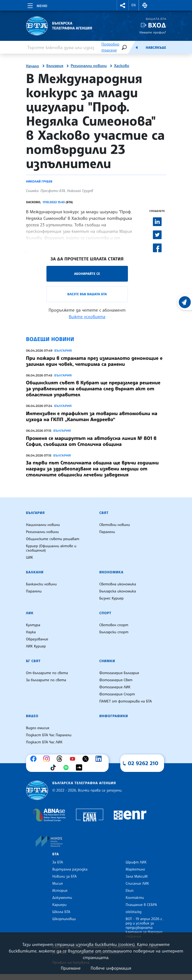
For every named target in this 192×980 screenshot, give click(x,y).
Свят (104, 513)
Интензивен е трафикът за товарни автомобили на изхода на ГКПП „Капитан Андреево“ (92, 416)
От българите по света (47, 673)
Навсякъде (156, 48)
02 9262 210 (143, 763)
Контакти (135, 898)
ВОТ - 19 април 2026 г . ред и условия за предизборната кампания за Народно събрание (145, 928)
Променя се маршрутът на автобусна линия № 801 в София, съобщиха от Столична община (91, 441)
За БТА (58, 862)
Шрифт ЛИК (136, 862)
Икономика (111, 572)
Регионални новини (89, 66)
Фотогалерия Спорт (117, 694)
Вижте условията (87, 316)
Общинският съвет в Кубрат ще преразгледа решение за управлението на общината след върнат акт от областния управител (93, 389)
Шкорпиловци (64, 919)
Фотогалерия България (119, 673)
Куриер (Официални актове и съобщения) (51, 548)
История (60, 891)
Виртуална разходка (70, 869)
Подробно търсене (110, 47)
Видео (32, 716)
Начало (33, 66)
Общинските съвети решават (53, 539)
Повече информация (111, 968)
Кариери (60, 905)
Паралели (107, 532)
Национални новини (43, 525)
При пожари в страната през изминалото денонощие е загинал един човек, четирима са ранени (94, 361)
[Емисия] (137, 47)
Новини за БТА (65, 876)
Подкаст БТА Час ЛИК (44, 742)
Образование (37, 639)
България (55, 66)
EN (134, 5)
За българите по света (46, 680)
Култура (33, 625)
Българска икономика (118, 591)
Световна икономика (118, 584)
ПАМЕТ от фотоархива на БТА (126, 701)
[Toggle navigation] (37, 5)
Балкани (35, 572)
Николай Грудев (39, 181)
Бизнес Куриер (112, 598)
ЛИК (30, 613)
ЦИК (30, 558)
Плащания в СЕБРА (141, 905)
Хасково (122, 66)
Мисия (58, 884)
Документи (62, 898)
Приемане (71, 968)
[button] (123, 5)
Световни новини (115, 525)
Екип (130, 891)
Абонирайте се (87, 274)
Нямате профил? (153, 32)
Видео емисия (38, 728)
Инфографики (114, 716)
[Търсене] (124, 47)
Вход (157, 25)
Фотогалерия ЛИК (115, 687)
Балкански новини (41, 584)
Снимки (107, 661)
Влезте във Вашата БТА (87, 294)
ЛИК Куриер (36, 646)
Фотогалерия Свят (116, 680)
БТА (56, 854)
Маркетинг (135, 869)
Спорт (105, 613)
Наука (31, 632)
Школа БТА (61, 912)
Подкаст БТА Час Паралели (49, 735)
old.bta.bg (134, 912)
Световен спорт (114, 625)
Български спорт (114, 632)
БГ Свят (33, 661)
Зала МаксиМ (137, 876)
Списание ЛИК (137, 884)
